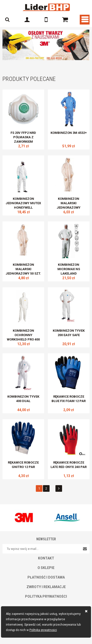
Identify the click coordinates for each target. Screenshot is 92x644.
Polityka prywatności (43, 630)
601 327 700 (46, 20)
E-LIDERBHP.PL (46, 7)
